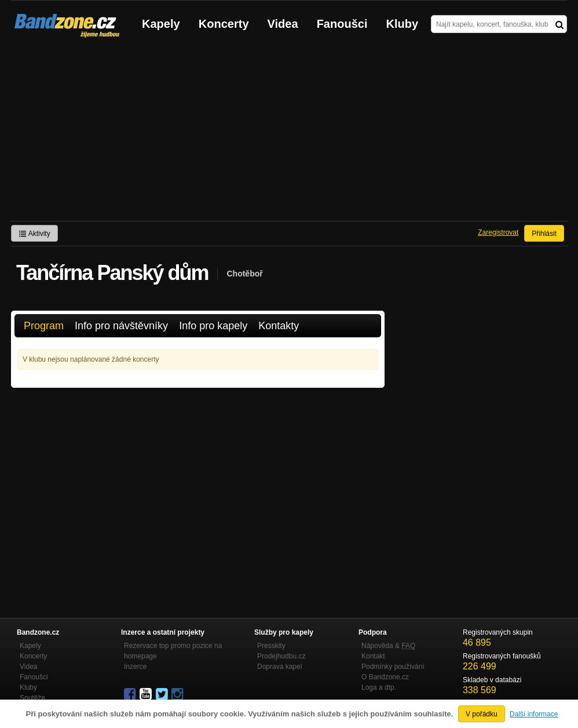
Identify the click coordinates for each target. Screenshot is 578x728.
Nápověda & (388, 646)
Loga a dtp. (379, 687)
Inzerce (135, 667)
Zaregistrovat (498, 232)
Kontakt (373, 656)
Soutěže (32, 698)
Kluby (403, 24)
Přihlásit (544, 234)
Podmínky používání (393, 667)
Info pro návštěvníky (121, 326)
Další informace (534, 714)
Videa (283, 24)
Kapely (161, 24)
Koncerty (224, 24)
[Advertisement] (289, 134)
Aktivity (34, 234)
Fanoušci (342, 24)
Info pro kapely (213, 326)
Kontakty (279, 326)
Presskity (271, 646)
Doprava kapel (279, 667)
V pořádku (482, 714)
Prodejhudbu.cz (281, 656)
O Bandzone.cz (385, 677)
